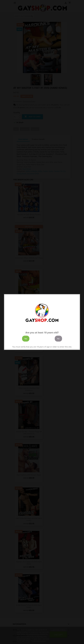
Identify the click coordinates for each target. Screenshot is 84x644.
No (58, 339)
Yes (26, 339)
